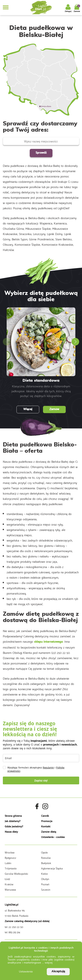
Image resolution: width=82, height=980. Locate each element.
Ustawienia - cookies (53, 837)
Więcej (28, 409)
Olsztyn (45, 879)
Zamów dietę (49, 832)
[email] (41, 758)
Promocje (47, 821)
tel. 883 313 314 (12, 932)
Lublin (8, 863)
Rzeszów (46, 858)
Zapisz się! (41, 780)
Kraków (9, 884)
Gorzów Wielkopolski (16, 874)
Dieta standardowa (41, 381)
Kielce (44, 874)
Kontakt (46, 827)
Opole (44, 852)
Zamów (54, 409)
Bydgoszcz (10, 858)
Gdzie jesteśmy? (14, 827)
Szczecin (46, 889)
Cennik (45, 816)
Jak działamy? (13, 821)
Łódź (7, 879)
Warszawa (10, 889)
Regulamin (48, 768)
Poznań (45, 884)
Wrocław (10, 852)
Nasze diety (11, 832)
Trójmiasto (11, 868)
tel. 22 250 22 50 (14, 927)
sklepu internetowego (48, 642)
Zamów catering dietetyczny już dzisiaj (27, 921)
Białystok (46, 863)
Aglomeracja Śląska (52, 868)
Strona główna (13, 816)
